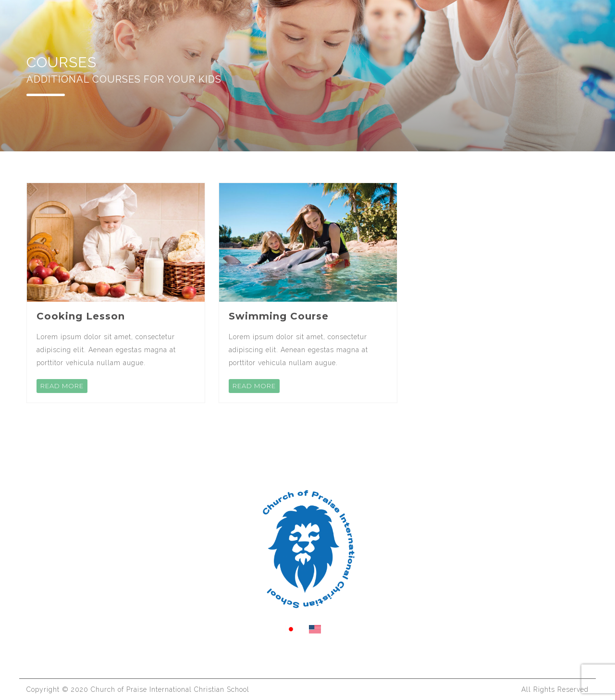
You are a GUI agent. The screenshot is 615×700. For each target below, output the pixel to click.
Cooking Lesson (81, 316)
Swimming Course (279, 316)
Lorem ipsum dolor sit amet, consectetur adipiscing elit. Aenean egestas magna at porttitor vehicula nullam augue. (106, 350)
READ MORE (62, 386)
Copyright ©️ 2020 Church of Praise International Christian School (138, 689)
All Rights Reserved (555, 689)
